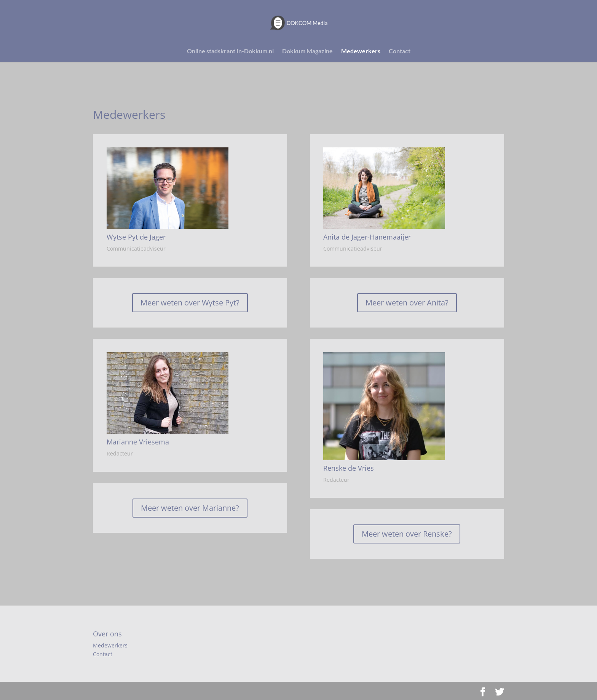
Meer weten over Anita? (407, 303)
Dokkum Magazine (307, 51)
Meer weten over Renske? (407, 534)
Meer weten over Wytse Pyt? (190, 303)
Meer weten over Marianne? (190, 508)
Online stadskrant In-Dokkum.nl (230, 51)
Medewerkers (361, 51)
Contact (400, 51)
